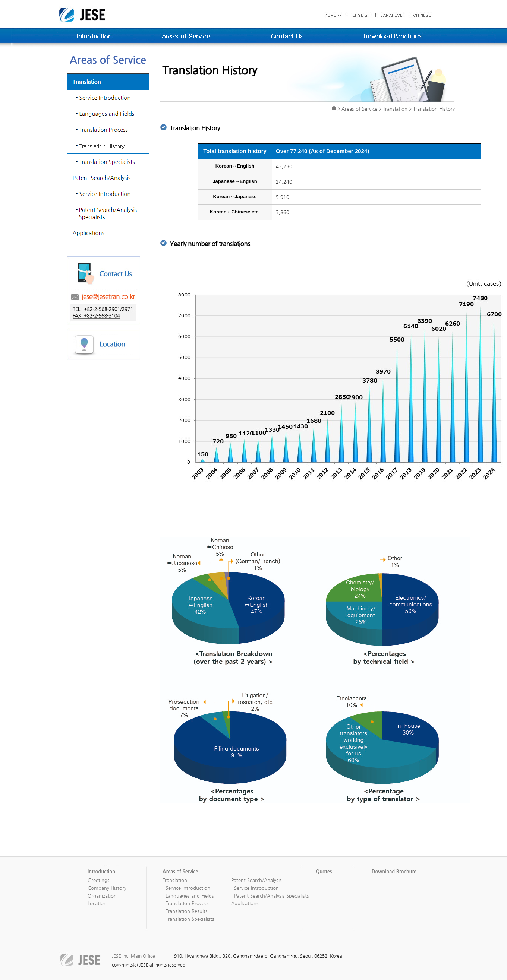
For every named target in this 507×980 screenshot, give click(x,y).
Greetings (99, 880)
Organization (102, 896)
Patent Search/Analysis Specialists (272, 896)
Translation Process (187, 903)
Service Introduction (188, 888)
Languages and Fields (190, 896)
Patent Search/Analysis (256, 880)
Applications (245, 903)
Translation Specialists (190, 919)
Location (97, 903)
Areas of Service (359, 109)
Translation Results (187, 911)
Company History (107, 888)
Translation (175, 880)
